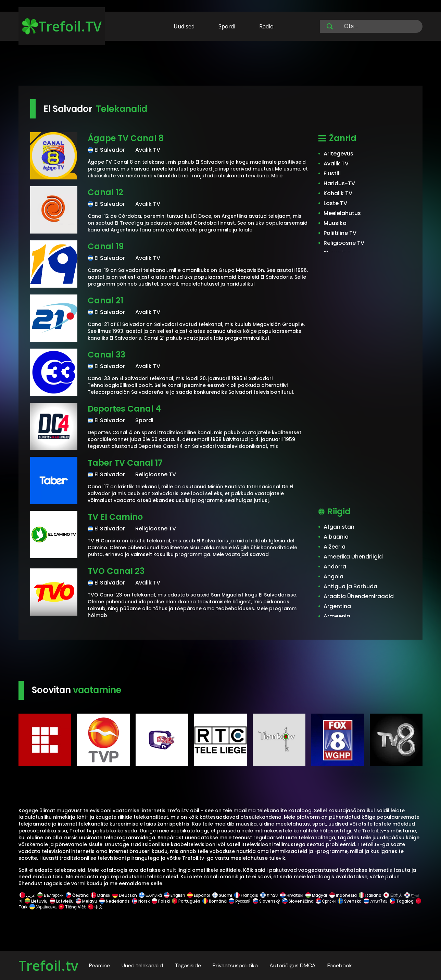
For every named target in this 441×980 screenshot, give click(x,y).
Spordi (227, 26)
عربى (27, 895)
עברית (269, 895)
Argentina (337, 606)
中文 (95, 907)
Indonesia (343, 895)
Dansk (100, 895)
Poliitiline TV (340, 233)
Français (246, 895)
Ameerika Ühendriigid (353, 557)
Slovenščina (298, 901)
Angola (333, 576)
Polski (161, 901)
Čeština (77, 895)
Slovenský (266, 901)
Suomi (222, 895)
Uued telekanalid (142, 965)
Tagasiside (188, 965)
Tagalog (402, 901)
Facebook (340, 965)
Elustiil (332, 173)
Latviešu (62, 901)
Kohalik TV (338, 193)
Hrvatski (292, 895)
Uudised (184, 26)
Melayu (86, 901)
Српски (326, 901)
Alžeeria (335, 547)
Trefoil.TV (62, 26)
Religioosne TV (344, 243)
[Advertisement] (220, 64)
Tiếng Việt (72, 907)
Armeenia (337, 616)
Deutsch (125, 895)
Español (199, 895)
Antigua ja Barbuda (350, 586)
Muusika (335, 223)
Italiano (370, 895)
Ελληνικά (150, 895)
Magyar (316, 895)
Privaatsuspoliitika (235, 965)
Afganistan (339, 527)
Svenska (350, 901)
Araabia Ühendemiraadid (359, 596)
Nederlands (115, 901)
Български (51, 895)
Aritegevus (338, 154)
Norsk (141, 901)
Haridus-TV (339, 183)
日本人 (393, 895)
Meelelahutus (342, 213)
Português (186, 901)
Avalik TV (336, 164)
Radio (266, 26)
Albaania (336, 537)
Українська (43, 907)
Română (215, 901)
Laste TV (335, 203)
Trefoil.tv (48, 965)
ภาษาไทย (376, 901)
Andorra (335, 567)
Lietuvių (36, 901)
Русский (240, 901)
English (175, 895)
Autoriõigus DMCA (293, 965)
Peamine (99, 965)
